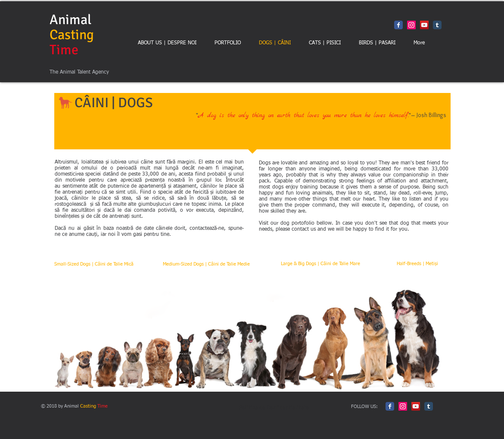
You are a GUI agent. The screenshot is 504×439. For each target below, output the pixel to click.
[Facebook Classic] (398, 25)
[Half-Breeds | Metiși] (417, 264)
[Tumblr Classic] (437, 25)
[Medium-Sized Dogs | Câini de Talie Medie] (206, 264)
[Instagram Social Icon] (411, 25)
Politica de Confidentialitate (274, 408)
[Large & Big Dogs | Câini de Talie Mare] (320, 264)
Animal (72, 35)
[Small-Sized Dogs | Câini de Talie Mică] (94, 264)
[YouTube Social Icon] (424, 25)
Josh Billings (431, 115)
